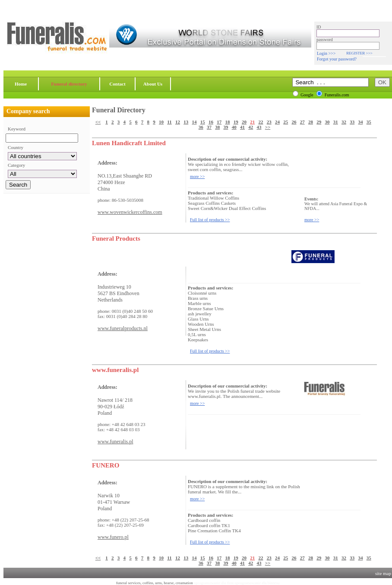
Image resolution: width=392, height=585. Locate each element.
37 (209, 127)
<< (98, 122)
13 (186, 122)
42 (251, 127)
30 (327, 122)
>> (268, 127)
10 (161, 122)
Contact (117, 84)
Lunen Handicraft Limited (129, 143)
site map (383, 573)
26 (294, 122)
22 (261, 122)
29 (319, 122)
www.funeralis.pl (115, 370)
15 (203, 122)
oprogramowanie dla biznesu (257, 583)
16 (211, 122)
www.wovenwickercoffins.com (130, 212)
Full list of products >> (210, 220)
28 (311, 122)
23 (269, 122)
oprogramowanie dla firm (214, 583)
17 (219, 122)
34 (360, 122)
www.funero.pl (113, 537)
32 (344, 122)
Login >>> (326, 53)
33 (352, 122)
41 (242, 127)
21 (252, 122)
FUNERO (106, 465)
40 (234, 127)
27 (302, 122)
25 (286, 122)
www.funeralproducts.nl (123, 328)
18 (227, 122)
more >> (197, 176)
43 (259, 127)
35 (369, 122)
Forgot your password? (337, 59)
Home (21, 84)
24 (277, 122)
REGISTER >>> (359, 53)
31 (336, 122)
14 (194, 122)
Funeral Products (116, 238)
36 (201, 127)
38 (217, 127)
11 (169, 122)
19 (236, 122)
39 (226, 127)
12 (178, 122)
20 (244, 122)
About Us (153, 84)
